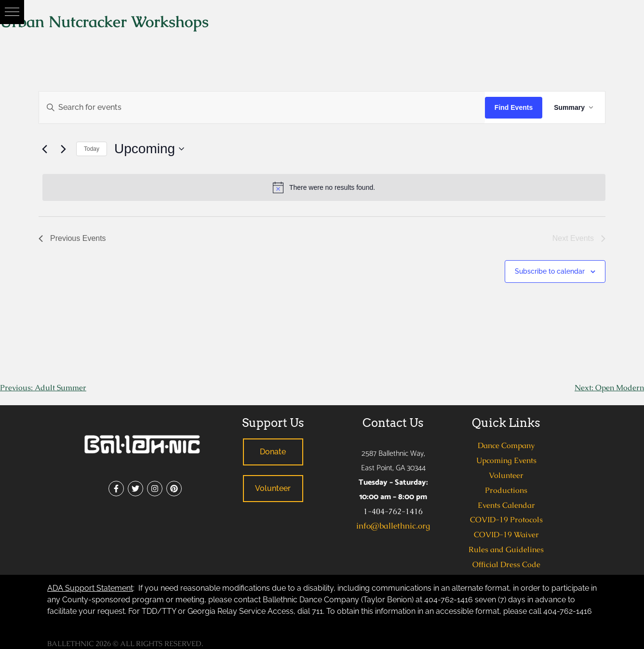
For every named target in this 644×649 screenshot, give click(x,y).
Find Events (514, 107)
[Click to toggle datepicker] (149, 149)
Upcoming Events (506, 460)
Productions (506, 490)
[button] (12, 12)
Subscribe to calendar (550, 271)
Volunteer (506, 475)
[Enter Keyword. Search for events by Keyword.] (262, 107)
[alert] (324, 187)
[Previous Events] (44, 149)
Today (92, 149)
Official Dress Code (506, 564)
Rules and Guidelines (506, 550)
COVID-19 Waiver (506, 535)
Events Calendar (506, 505)
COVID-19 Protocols (506, 520)
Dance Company (506, 445)
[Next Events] (63, 149)
